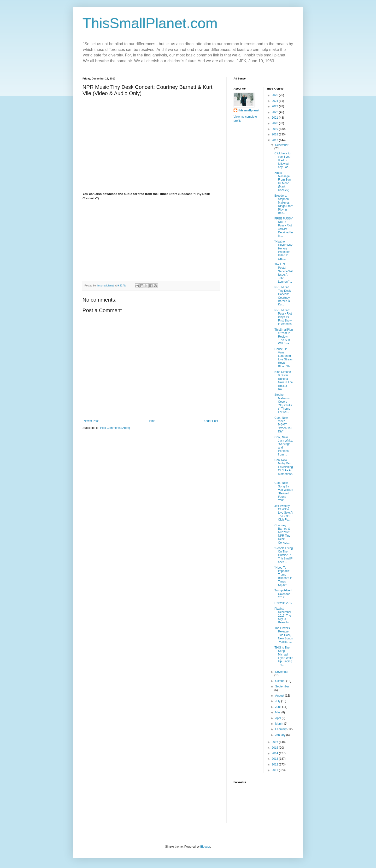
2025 (275, 95)
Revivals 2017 (283, 603)
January (281, 735)
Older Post (211, 421)
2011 (275, 770)
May (278, 712)
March (279, 724)
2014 (275, 753)
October (281, 681)
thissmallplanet (249, 110)
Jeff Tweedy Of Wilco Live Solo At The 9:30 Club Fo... (284, 513)
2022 (275, 112)
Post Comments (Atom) (115, 428)
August (280, 696)
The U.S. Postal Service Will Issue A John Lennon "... (284, 273)
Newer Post (91, 421)
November (282, 672)
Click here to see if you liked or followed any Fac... (282, 160)
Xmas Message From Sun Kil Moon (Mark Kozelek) (282, 182)
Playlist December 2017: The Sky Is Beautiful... (283, 616)
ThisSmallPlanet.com (150, 23)
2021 (275, 118)
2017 (275, 140)
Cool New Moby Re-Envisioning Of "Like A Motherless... (284, 469)
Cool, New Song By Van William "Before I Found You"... (284, 492)
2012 (275, 765)
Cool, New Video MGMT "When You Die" (283, 425)
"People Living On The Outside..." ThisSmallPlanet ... (284, 555)
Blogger (205, 847)
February (281, 729)
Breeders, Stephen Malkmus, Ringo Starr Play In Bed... (283, 204)
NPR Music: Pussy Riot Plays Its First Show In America (283, 317)
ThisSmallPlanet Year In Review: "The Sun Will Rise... (284, 337)
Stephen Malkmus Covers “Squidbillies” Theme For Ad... (283, 403)
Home (152, 421)
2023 (275, 106)
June (279, 707)
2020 (275, 123)
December (282, 145)
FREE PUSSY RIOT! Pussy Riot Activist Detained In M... (283, 227)
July (278, 701)
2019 (275, 129)
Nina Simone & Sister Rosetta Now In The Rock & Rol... (283, 381)
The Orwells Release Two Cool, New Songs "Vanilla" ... (283, 635)
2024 (275, 101)
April (278, 718)
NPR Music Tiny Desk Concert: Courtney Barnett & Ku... (282, 296)
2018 (275, 134)
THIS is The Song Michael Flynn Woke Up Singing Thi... (284, 656)
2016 (275, 742)
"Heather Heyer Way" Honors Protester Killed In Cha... (284, 250)
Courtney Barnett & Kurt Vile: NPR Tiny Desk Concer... (282, 534)
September (282, 686)
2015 (275, 748)
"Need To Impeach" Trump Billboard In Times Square (283, 576)
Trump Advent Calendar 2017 (283, 594)
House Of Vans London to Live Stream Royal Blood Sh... (284, 358)
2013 (275, 759)
